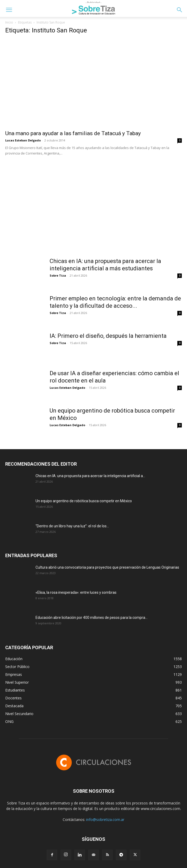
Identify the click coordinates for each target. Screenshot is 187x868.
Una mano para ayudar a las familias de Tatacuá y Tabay (73, 133)
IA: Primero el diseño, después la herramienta (108, 336)
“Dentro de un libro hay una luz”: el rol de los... (72, 526)
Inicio (9, 22)
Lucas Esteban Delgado (23, 140)
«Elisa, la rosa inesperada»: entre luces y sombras (76, 592)
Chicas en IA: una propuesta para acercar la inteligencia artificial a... (90, 476)
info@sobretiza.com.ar (105, 820)
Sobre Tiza (58, 275)
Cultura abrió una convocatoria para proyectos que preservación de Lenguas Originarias (107, 567)
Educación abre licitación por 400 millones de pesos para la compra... (92, 618)
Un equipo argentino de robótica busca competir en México (84, 501)
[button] (9, 10)
